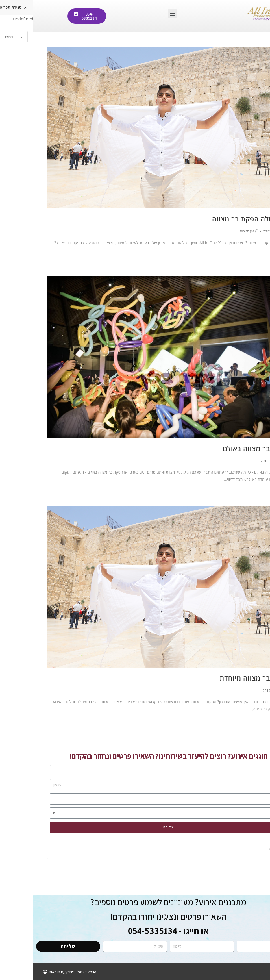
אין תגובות (214, 231)
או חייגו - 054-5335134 (135, 931)
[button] (139, 13)
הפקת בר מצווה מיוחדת (222, 678)
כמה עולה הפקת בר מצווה (218, 219)
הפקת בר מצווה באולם (223, 448)
